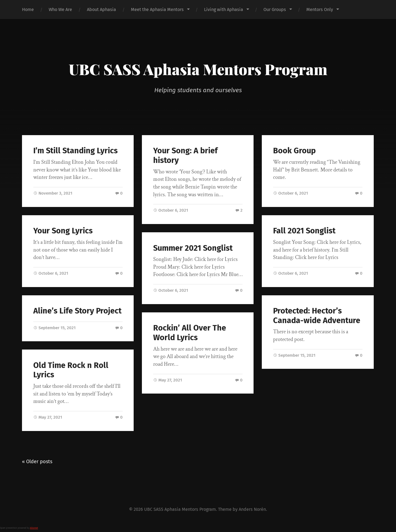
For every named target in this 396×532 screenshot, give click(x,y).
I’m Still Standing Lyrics (75, 151)
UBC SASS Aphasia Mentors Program (198, 69)
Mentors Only (320, 9)
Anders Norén (252, 509)
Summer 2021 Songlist (193, 248)
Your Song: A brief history (185, 155)
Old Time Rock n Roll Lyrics (71, 370)
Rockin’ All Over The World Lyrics (190, 333)
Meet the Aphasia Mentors (157, 9)
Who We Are (60, 9)
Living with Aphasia (224, 9)
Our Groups (275, 9)
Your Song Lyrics (63, 231)
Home (28, 9)
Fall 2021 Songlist (304, 231)
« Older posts (37, 462)
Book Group (294, 151)
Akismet (34, 528)
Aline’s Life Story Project (77, 311)
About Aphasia (101, 9)
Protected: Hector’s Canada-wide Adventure (317, 316)
